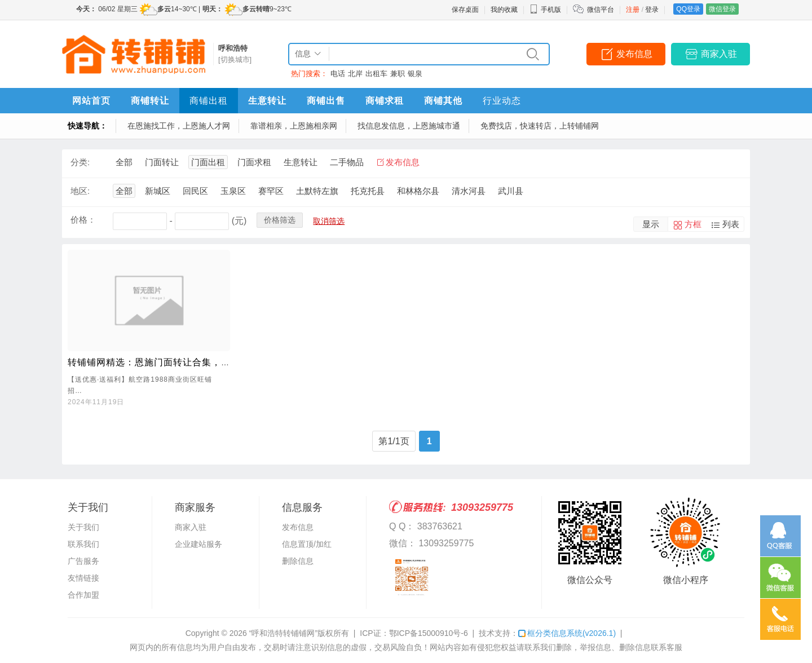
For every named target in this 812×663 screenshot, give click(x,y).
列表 (731, 224)
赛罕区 (271, 191)
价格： (83, 220)
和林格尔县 (418, 191)
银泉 (415, 74)
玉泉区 (233, 191)
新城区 (158, 191)
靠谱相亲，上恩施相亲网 (294, 126)
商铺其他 (443, 101)
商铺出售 (326, 101)
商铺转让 (150, 101)
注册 (633, 10)
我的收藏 (504, 10)
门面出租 (208, 162)
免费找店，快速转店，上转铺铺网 (540, 126)
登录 (652, 10)
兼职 (398, 74)
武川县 (511, 191)
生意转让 (267, 101)
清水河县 (469, 191)
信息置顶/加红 (307, 544)
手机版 (545, 10)
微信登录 (722, 9)
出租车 (376, 74)
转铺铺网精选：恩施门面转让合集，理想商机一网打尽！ (187, 362)
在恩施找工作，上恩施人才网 (179, 126)
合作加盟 (83, 595)
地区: (80, 191)
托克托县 (368, 191)
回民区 (195, 191)
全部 (124, 162)
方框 (693, 224)
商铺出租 (209, 101)
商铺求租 (385, 101)
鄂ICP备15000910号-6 (429, 633)
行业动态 (502, 101)
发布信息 (634, 54)
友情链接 (83, 578)
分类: (80, 162)
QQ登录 (688, 9)
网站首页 (91, 101)
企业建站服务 (198, 544)
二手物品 (347, 162)
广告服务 (83, 561)
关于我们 (83, 527)
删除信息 (298, 561)
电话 (338, 74)
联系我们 (83, 544)
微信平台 (601, 10)
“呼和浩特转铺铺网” (283, 633)
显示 (651, 224)
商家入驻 (719, 54)
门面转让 (162, 162)
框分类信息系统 (567, 633)
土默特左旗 (317, 191)
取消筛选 (329, 221)
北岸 (355, 74)
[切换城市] (235, 59)
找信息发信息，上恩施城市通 (409, 126)
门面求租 (254, 162)
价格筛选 (280, 220)
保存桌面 (465, 10)
